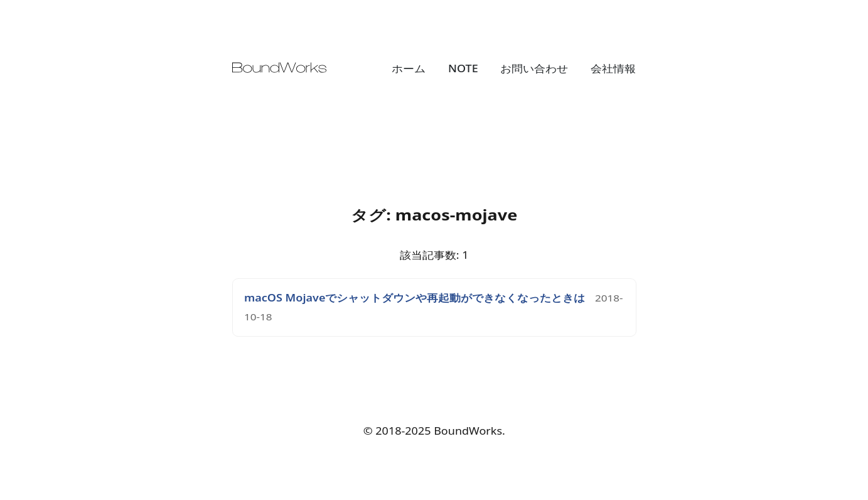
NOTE (463, 68)
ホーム (409, 68)
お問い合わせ (534, 68)
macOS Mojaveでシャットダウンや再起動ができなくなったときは (415, 298)
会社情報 (613, 68)
